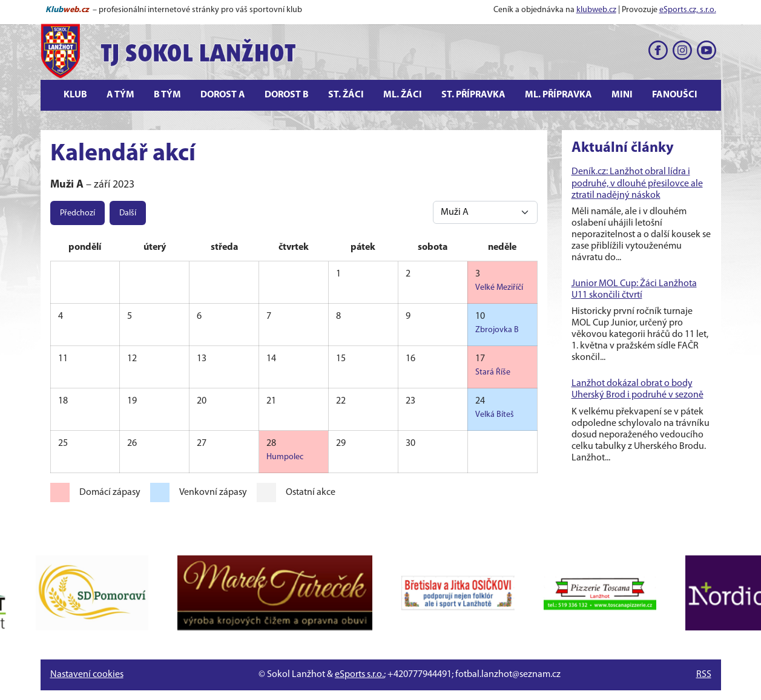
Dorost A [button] (223, 95)
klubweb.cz (596, 10)
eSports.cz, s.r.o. (688, 10)
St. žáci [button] (346, 95)
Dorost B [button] (287, 95)
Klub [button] (75, 95)
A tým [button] (120, 95)
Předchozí (77, 213)
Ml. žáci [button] (403, 95)
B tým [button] (167, 95)
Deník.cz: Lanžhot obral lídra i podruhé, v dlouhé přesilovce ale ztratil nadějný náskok (637, 183)
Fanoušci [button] (675, 95)
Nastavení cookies (87, 675)
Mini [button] (622, 95)
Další (128, 213)
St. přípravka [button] (473, 95)
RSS (704, 675)
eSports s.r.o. (359, 675)
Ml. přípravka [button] (558, 95)
